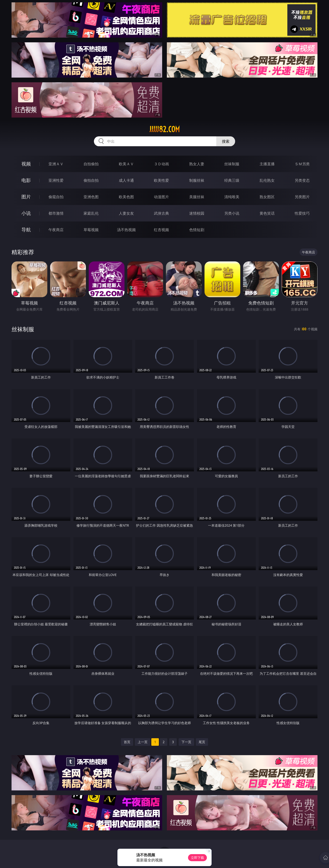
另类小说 (232, 213)
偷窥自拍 (56, 197)
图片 (26, 197)
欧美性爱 (161, 180)
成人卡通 (126, 180)
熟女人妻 (197, 164)
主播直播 (267, 164)
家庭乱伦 (91, 213)
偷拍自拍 (91, 180)
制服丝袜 (197, 180)
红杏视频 (161, 230)
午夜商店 (56, 230)
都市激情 (56, 213)
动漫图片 (161, 197)
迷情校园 (197, 213)
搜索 (226, 141)
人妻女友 (126, 213)
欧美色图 (126, 197)
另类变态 (302, 180)
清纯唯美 (232, 197)
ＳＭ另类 (302, 164)
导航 (26, 230)
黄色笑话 (267, 213)
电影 (26, 180)
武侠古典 (161, 213)
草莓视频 (91, 230)
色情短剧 (197, 230)
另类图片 (302, 197)
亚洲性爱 (56, 180)
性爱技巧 (302, 213)
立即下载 (197, 858)
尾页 (202, 742)
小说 (26, 213)
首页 (127, 742)
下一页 (186, 742)
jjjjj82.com (165, 129)
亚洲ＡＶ (56, 164)
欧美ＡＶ (126, 164)
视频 (26, 164)
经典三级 (232, 180)
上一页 (143, 742)
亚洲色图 (91, 197)
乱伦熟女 (267, 180)
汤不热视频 (126, 230)
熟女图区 (267, 197)
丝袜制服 (232, 164)
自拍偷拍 (91, 164)
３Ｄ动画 (161, 164)
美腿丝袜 (197, 197)
